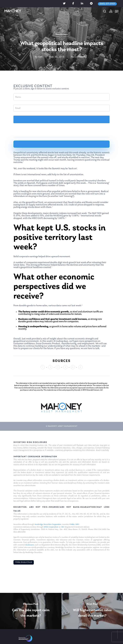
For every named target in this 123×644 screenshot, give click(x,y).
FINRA (72, 524)
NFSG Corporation (51, 527)
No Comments (79, 57)
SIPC (77, 524)
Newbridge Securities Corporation (48, 524)
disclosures (30, 545)
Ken (40, 57)
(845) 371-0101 (107, 4)
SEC (63, 527)
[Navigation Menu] (117, 11)
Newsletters (61, 34)
